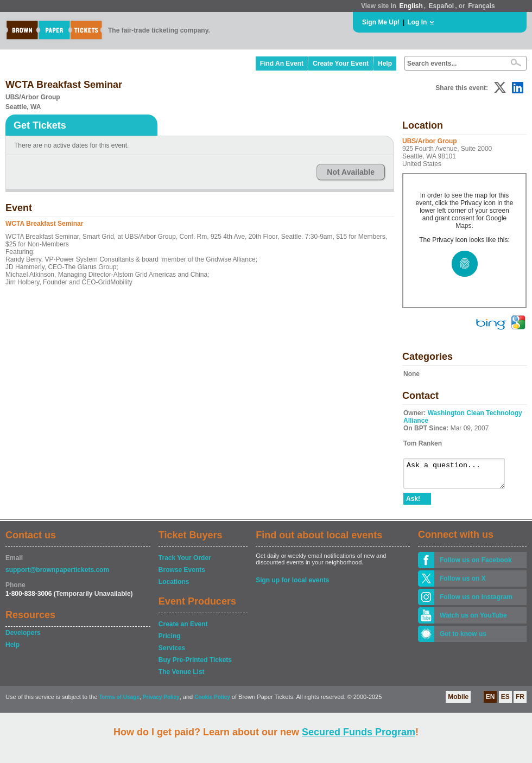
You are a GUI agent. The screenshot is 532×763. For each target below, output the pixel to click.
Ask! (413, 504)
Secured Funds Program (359, 732)
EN (490, 702)
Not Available (351, 172)
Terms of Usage (119, 702)
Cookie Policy (212, 702)
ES (505, 702)
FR (520, 702)
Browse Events (182, 575)
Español (442, 6)
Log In (417, 22)
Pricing (170, 641)
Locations (174, 587)
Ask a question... (460, 476)
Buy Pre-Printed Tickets (195, 665)
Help (385, 63)
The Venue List (182, 677)
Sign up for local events (292, 585)
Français (481, 6)
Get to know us (463, 639)
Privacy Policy (161, 702)
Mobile (458, 702)
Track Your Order (185, 563)
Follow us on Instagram (476, 602)
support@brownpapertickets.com (57, 575)
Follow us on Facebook (476, 565)
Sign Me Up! (381, 22)
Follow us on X (463, 583)
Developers (23, 638)
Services (172, 653)
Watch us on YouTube (473, 620)
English (411, 6)
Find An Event (282, 63)
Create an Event (183, 629)
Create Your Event (341, 63)
